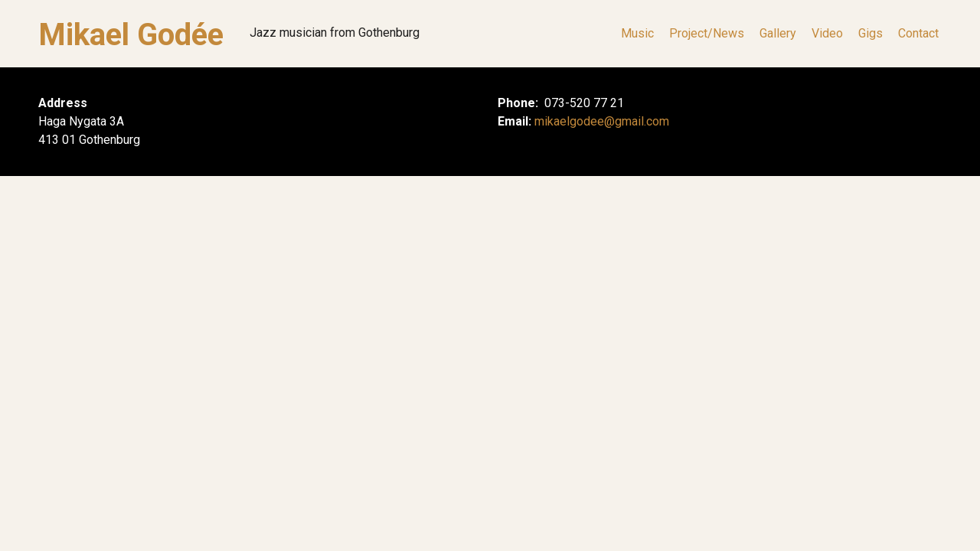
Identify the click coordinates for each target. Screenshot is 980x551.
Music (637, 34)
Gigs (871, 34)
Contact (918, 34)
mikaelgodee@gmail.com (602, 121)
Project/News (707, 34)
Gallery (778, 34)
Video (827, 34)
